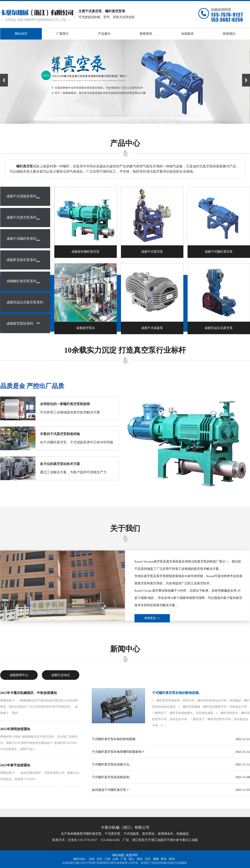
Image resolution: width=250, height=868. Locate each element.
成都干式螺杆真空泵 (219, 252)
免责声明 (132, 855)
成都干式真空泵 (152, 252)
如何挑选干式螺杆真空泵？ (111, 790)
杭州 (172, 859)
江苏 (108, 859)
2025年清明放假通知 (15, 729)
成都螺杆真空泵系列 (21, 281)
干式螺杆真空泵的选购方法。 (112, 764)
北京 (148, 859)
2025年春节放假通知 (15, 765)
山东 (116, 859)
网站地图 (118, 855)
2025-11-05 (243, 790)
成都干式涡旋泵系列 (21, 196)
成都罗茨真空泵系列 (21, 260)
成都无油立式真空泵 (219, 328)
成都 (156, 859)
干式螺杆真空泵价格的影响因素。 (177, 693)
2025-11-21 (243, 739)
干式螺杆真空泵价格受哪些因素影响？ (118, 752)
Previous (4, 80)
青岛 (164, 859)
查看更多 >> (152, 618)
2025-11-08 (243, 777)
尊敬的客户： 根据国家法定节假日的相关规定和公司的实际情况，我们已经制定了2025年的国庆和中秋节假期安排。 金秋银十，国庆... (39, 707)
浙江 (132, 859)
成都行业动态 (61, 675)
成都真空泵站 (86, 328)
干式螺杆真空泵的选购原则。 (112, 777)
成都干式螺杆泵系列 (21, 239)
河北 (100, 859)
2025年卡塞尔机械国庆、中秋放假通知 (29, 693)
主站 (92, 859)
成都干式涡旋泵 (152, 328)
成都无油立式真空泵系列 (25, 302)
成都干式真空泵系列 (21, 217)
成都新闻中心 (19, 675)
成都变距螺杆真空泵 (85, 252)
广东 (124, 859)
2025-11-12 (243, 752)
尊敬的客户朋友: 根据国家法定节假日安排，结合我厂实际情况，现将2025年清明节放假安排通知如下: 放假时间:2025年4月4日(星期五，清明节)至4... (39, 743)
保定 (140, 859)
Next (246, 80)
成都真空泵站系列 (20, 323)
